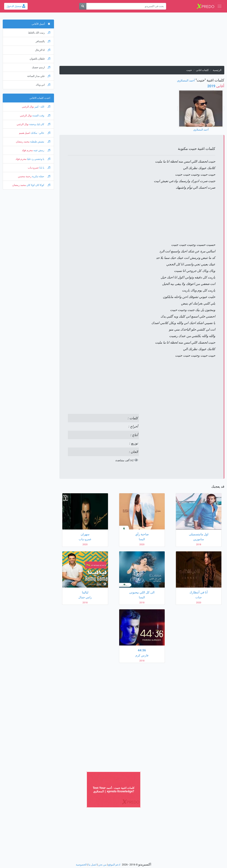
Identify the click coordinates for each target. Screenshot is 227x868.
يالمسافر (43, 41)
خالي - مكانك (40, 133)
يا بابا (45, 168)
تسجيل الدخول (16, 6)
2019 (216, 86)
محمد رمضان (23, 142)
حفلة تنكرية (41, 176)
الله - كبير (42, 107)
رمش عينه (42, 150)
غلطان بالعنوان (40, 59)
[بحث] (83, 6)
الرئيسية (217, 70)
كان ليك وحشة (39, 124)
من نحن (102, 865)
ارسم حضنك (41, 67)
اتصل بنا (92, 865)
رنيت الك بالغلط (39, 33)
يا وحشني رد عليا (38, 159)
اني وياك (43, 85)
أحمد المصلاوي (186, 80)
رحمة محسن (25, 176)
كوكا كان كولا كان (38, 185)
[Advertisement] (142, 41)
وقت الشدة (41, 116)
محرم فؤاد (27, 150)
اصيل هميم (25, 133)
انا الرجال (43, 50)
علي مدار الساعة (39, 76)
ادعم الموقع (114, 865)
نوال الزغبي (28, 107)
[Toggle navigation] (220, 6)
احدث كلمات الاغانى (40, 98)
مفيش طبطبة (40, 142)
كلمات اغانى (202, 70)
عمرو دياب (33, 168)
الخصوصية (81, 865)
